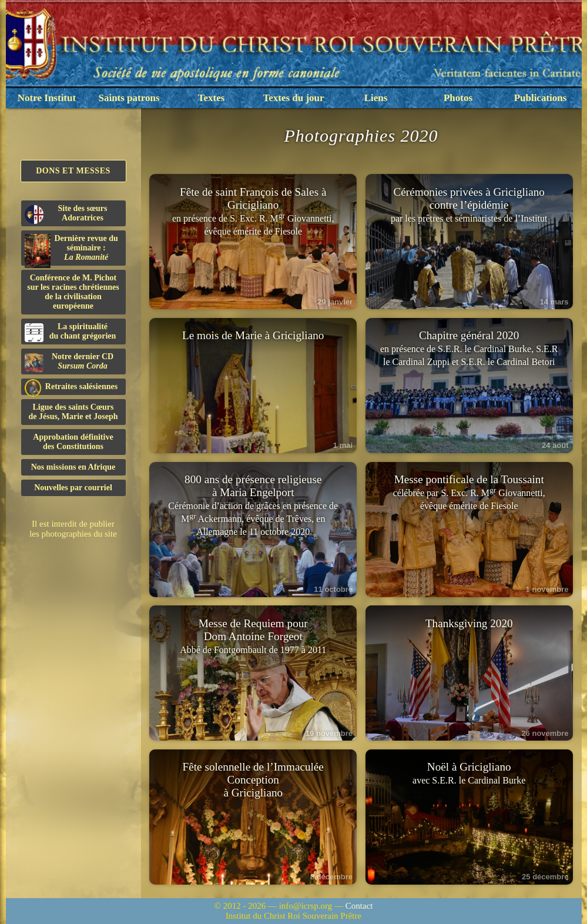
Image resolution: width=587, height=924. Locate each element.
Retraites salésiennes (71, 387)
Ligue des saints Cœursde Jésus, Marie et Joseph (73, 412)
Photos (458, 98)
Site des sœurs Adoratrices (66, 214)
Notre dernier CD (69, 362)
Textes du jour (293, 98)
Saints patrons (129, 98)
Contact (359, 906)
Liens (376, 98)
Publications (541, 98)
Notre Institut (47, 98)
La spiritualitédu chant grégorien (71, 332)
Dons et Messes (73, 171)
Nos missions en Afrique (73, 467)
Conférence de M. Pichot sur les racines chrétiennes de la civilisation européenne (73, 292)
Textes (212, 98)
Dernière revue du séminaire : (71, 250)
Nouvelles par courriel (73, 488)
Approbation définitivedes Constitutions (73, 442)
